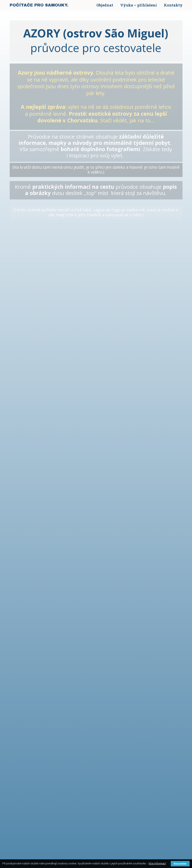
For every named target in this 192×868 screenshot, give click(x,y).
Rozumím (180, 864)
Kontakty (173, 5)
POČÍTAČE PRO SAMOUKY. (39, 5)
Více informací (157, 863)
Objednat (105, 5)
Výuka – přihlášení (139, 5)
